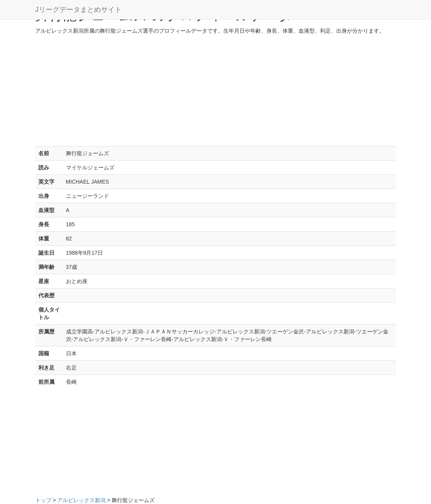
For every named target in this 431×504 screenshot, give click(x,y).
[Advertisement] (216, 92)
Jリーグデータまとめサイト (78, 10)
